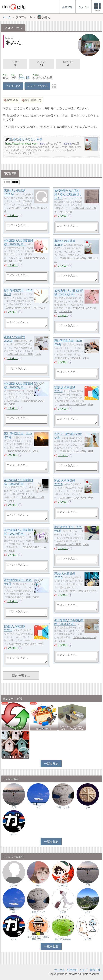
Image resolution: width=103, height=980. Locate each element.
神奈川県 (24, 78)
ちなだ (88, 912)
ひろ (88, 807)
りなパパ (14, 885)
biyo (38, 885)
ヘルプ (84, 970)
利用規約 (72, 970)
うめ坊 (63, 912)
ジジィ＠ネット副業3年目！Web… (38, 938)
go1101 (88, 939)
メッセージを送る (37, 86)
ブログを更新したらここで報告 (15, 728)
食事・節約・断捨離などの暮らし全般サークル (72, 728)
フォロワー (42, 64)
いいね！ (13, 215)
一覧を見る (51, 764)
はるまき (63, 885)
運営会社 (95, 970)
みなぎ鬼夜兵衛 (63, 939)
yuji (38, 807)
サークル (60, 970)
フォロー (15, 64)
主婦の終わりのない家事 (22, 208)
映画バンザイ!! (44, 729)
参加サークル (68, 64)
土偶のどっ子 (63, 807)
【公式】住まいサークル (15, 757)
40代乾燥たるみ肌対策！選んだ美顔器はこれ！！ (68, 194)
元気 (14, 807)
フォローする (13, 86)
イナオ (14, 834)
